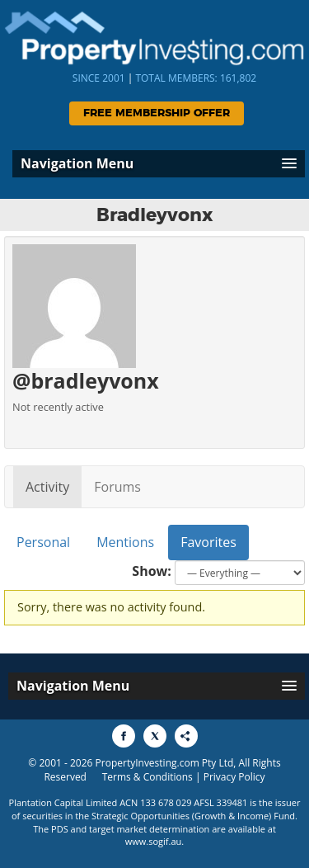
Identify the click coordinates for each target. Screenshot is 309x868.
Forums (117, 487)
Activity (47, 487)
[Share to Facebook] (124, 736)
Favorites (208, 542)
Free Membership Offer (157, 113)
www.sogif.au (154, 841)
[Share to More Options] (186, 736)
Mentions (125, 542)
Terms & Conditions (147, 777)
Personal (43, 542)
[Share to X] (155, 736)
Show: (152, 571)
